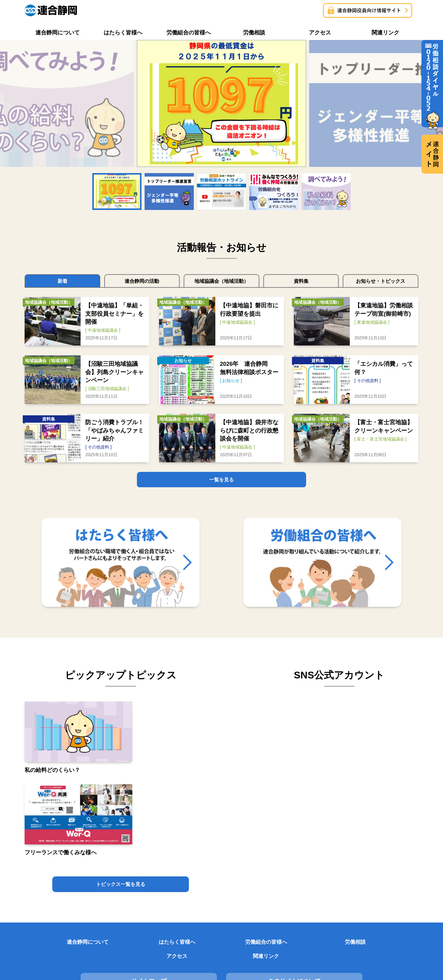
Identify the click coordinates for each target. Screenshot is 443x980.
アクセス (322, 853)
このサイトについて (221, 879)
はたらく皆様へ (121, 853)
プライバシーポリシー (356, 879)
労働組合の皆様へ (188, 853)
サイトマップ (87, 879)
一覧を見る (221, 480)
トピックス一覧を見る (121, 794)
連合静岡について (53, 853)
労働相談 (255, 853)
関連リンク (390, 853)
